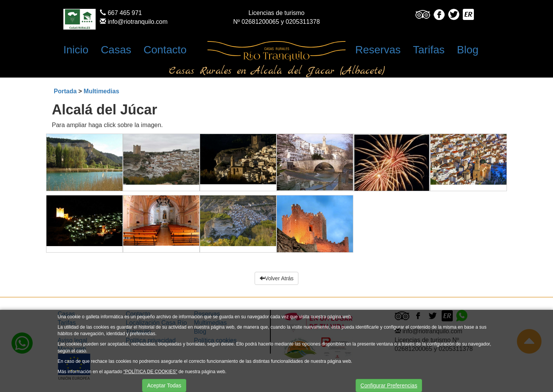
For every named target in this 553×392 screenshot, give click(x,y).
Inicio (76, 50)
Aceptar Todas (164, 385)
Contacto (165, 50)
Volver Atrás (277, 278)
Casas (116, 50)
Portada (65, 91)
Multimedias (101, 91)
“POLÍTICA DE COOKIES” (150, 372)
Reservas (378, 50)
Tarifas (429, 50)
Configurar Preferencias (389, 385)
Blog (468, 50)
